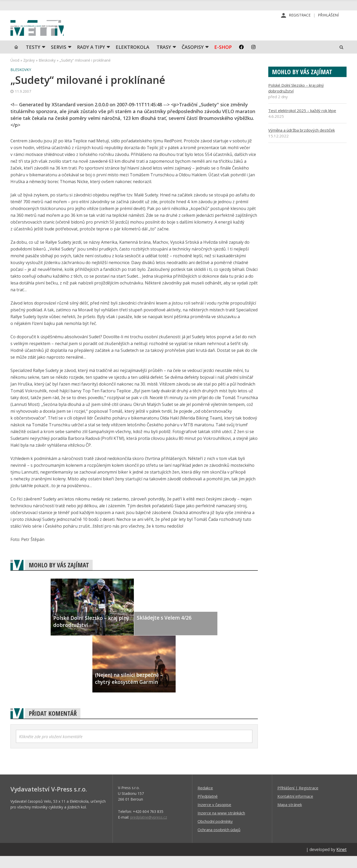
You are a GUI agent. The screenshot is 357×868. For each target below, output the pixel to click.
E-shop (223, 59)
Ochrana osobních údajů (219, 841)
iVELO (55, 34)
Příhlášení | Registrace (298, 800)
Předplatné (208, 808)
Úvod (15, 72)
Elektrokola (132, 59)
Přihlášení (328, 16)
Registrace (300, 16)
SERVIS (59, 59)
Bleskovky (47, 72)
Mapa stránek (290, 816)
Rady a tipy (91, 59)
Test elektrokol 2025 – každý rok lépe (302, 122)
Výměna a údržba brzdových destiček (302, 142)
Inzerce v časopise (214, 816)
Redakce (205, 800)
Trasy (164, 59)
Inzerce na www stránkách (221, 825)
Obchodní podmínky (215, 833)
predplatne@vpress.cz (149, 829)
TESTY (33, 59)
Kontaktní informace (295, 808)
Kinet (341, 861)
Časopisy (193, 59)
